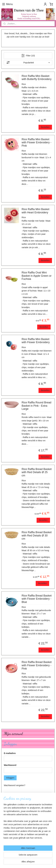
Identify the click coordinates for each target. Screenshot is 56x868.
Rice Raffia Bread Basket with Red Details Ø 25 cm (37, 472)
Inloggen (10, 778)
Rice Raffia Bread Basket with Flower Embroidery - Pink (37, 665)
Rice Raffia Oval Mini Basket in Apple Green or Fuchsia (37, 276)
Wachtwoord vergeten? (15, 785)
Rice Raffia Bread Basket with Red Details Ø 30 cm (37, 535)
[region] (28, 822)
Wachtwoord (10, 765)
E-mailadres (10, 753)
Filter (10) (28, 56)
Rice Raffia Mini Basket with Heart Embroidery (36, 211)
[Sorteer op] (28, 63)
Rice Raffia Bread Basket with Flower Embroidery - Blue (37, 599)
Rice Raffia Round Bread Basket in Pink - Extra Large (37, 406)
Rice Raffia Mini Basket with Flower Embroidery (36, 341)
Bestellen (45, 127)
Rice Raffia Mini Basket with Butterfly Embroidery (37, 77)
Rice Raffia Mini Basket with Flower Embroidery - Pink (37, 143)
